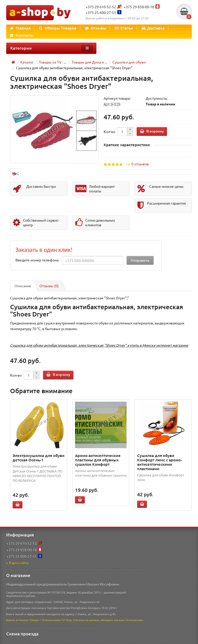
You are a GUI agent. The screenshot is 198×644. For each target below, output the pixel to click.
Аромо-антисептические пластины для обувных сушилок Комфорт (98, 460)
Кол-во (109, 131)
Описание (23, 286)
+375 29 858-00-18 (139, 7)
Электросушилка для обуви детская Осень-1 (39, 458)
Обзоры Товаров (58, 28)
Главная (20, 28)
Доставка (153, 28)
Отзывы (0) (49, 286)
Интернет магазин (113, 620)
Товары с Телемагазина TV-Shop (51, 620)
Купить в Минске (17, 620)
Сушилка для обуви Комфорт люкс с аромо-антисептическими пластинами (160, 462)
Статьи (124, 28)
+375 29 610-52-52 (101, 7)
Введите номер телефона (37, 260)
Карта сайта (17, 563)
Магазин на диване (86, 620)
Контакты (22, 35)
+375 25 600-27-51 (101, 12)
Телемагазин (134, 620)
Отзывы (96, 28)
